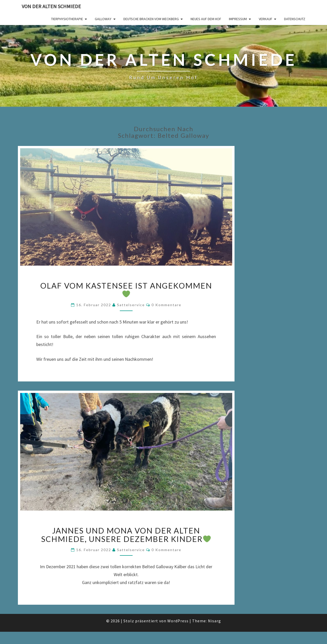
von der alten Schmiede (51, 6)
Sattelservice (131, 305)
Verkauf (266, 19)
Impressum (238, 19)
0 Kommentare (166, 305)
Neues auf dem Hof (206, 19)
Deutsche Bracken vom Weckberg (151, 19)
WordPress (178, 621)
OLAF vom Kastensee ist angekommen (126, 289)
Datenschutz (295, 19)
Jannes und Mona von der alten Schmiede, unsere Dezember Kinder (126, 535)
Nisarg (214, 621)
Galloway (103, 19)
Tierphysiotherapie (67, 19)
